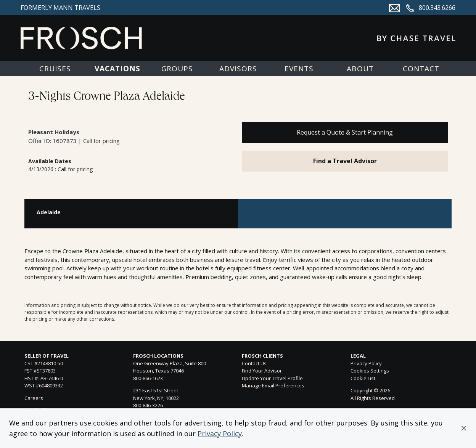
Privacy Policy (220, 434)
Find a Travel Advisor (345, 161)
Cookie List (363, 378)
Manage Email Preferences (273, 385)
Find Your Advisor (262, 371)
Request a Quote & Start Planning (345, 132)
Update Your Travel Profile (272, 378)
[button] (464, 428)
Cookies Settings (370, 371)
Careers (34, 398)
